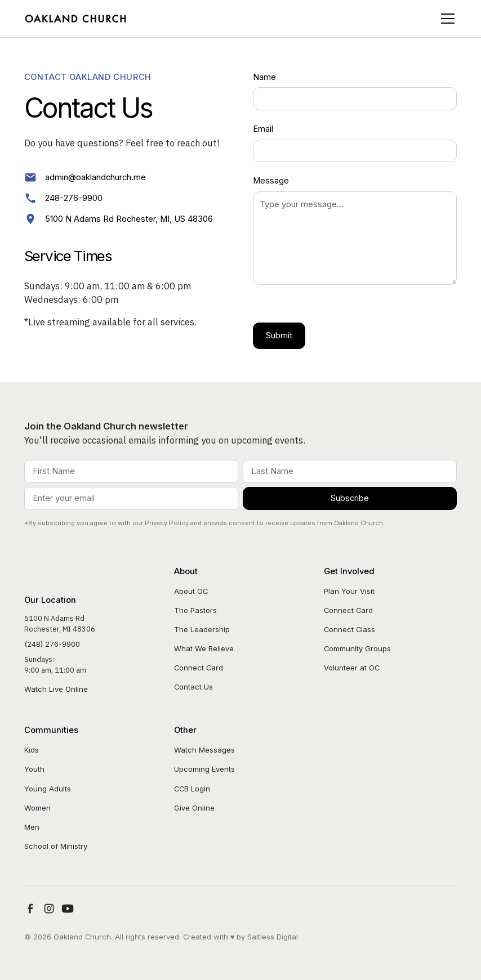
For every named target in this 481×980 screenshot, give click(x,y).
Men (32, 827)
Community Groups (357, 648)
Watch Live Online (56, 689)
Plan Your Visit (349, 591)
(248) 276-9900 (52, 644)
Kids (32, 750)
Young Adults (48, 789)
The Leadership (202, 629)
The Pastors (195, 610)
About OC (191, 591)
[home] (76, 18)
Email (263, 129)
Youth (34, 769)
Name (264, 77)
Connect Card (199, 668)
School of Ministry (56, 846)
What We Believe (204, 648)
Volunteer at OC (352, 668)
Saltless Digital (273, 937)
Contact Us (193, 687)
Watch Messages (204, 750)
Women (37, 808)
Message (271, 181)
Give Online (194, 808)
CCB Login (192, 789)
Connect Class (349, 629)
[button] (446, 19)
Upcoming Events (204, 769)
